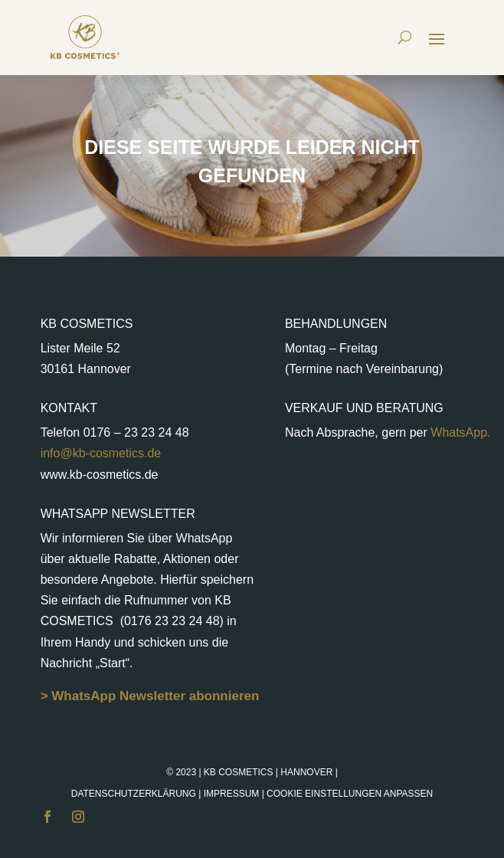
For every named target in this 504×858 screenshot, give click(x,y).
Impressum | (319, 794)
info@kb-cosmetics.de (101, 453)
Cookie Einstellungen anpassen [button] (350, 794)
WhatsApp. (459, 432)
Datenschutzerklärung (134, 794)
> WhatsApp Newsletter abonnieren (150, 696)
